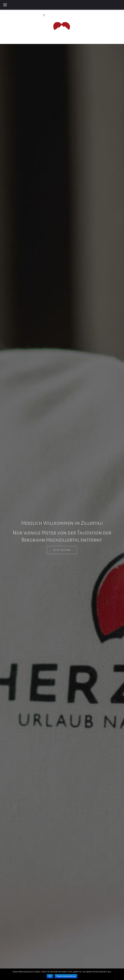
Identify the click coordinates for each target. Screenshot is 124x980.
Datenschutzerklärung (66, 976)
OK (50, 976)
